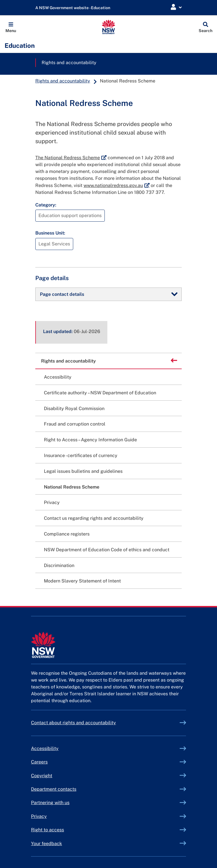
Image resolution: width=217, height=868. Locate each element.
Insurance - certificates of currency (81, 455)
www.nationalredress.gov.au (117, 185)
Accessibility (58, 377)
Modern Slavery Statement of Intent (82, 581)
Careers (39, 762)
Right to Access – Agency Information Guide (90, 440)
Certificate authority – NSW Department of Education (100, 393)
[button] (11, 27)
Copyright (42, 776)
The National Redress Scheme (71, 158)
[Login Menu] (176, 7)
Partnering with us (50, 803)
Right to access (48, 830)
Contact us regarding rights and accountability (94, 518)
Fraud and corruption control (75, 424)
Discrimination (59, 565)
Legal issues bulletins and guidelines (83, 471)
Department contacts (54, 789)
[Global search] (205, 27)
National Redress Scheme (72, 487)
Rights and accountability (69, 63)
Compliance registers (67, 534)
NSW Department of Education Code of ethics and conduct (107, 550)
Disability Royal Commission (74, 409)
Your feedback (46, 844)
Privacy (52, 502)
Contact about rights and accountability (73, 723)
